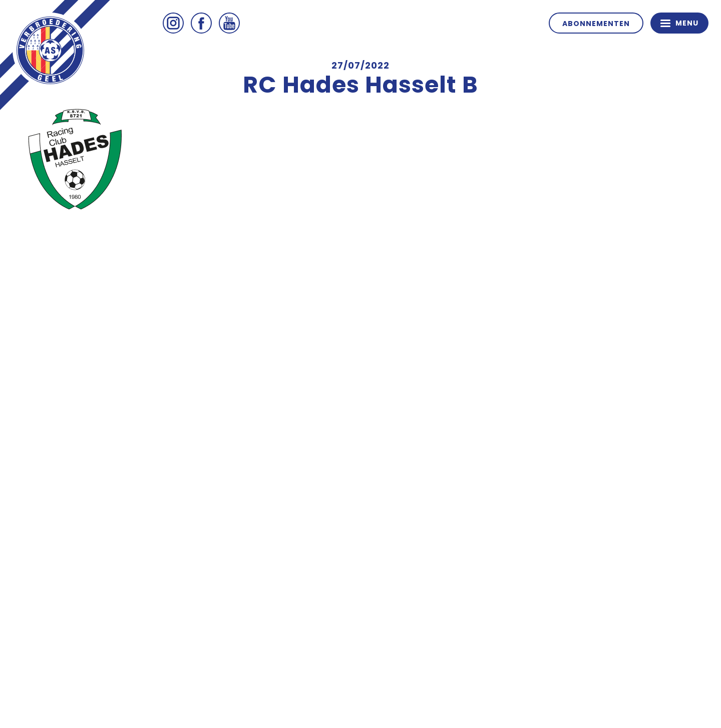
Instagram (173, 23)
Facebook (201, 23)
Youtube (229, 23)
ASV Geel (50, 50)
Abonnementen (596, 24)
